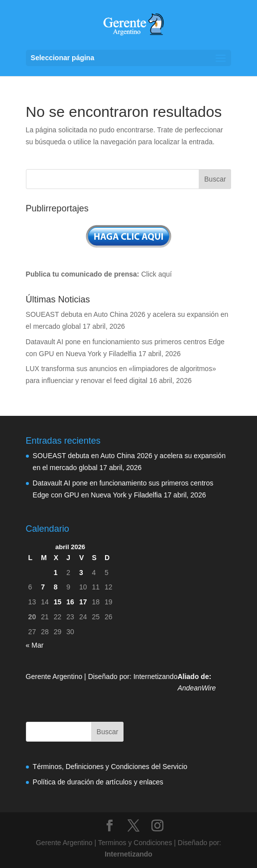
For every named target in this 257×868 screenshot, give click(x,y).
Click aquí (156, 274)
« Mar (35, 645)
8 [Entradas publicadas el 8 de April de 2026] (56, 587)
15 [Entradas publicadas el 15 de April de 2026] (58, 602)
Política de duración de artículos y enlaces (98, 782)
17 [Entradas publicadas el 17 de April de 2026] (83, 602)
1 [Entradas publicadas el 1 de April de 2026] (56, 573)
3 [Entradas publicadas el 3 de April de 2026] (81, 573)
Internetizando (156, 676)
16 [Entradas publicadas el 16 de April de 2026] (70, 602)
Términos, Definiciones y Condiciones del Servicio (110, 767)
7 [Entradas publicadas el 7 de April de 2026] (43, 587)
